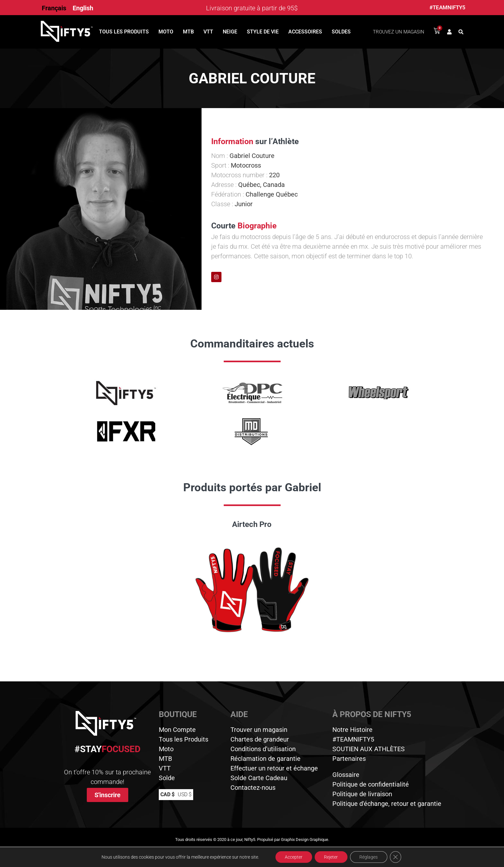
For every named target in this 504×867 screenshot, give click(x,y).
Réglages (369, 857)
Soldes (341, 32)
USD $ (185, 794)
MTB (188, 32)
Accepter (293, 857)
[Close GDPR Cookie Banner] (396, 857)
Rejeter (331, 857)
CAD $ (167, 794)
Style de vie (263, 32)
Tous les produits (124, 32)
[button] (461, 32)
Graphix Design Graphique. (305, 839)
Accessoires (305, 32)
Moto (166, 32)
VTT (208, 32)
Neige (230, 32)
